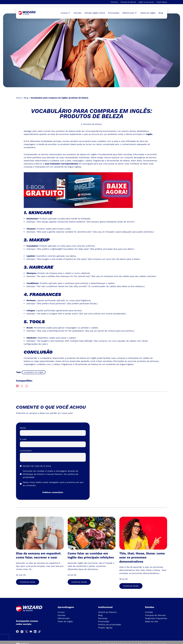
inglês (149, 134)
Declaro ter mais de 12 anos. (37, 466)
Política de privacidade (110, 625)
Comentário (26, 451)
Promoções (114, 13)
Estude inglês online (95, 13)
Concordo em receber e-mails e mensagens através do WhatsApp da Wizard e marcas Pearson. (51, 474)
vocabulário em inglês (34, 372)
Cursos (61, 612)
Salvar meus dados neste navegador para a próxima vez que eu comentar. (53, 484)
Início (19, 98)
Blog (161, 13)
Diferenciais (64, 618)
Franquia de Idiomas (128, 2)
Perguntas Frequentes (156, 618)
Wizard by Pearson (107, 612)
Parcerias (114, 2)
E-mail (23, 439)
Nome (23, 428)
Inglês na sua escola (146, 2)
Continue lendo (28, 582)
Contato (149, 612)
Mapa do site (152, 621)
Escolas (78, 13)
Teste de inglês (148, 13)
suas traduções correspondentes (61, 164)
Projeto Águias (162, 2)
